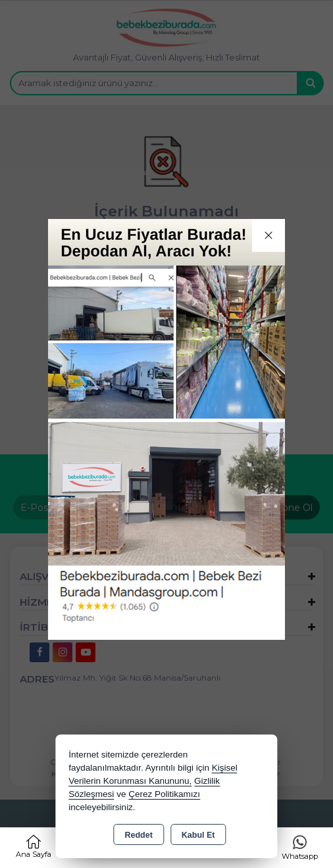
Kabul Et (198, 835)
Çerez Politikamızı (164, 794)
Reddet (138, 835)
